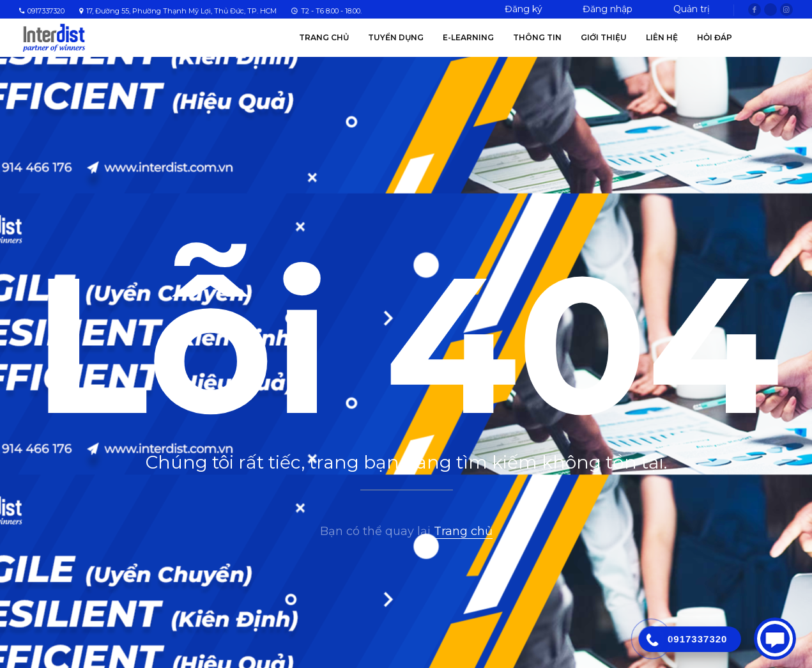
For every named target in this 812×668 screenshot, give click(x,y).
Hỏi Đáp (715, 37)
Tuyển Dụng (396, 37)
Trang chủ (324, 37)
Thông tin (537, 37)
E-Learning (468, 37)
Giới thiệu (604, 37)
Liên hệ (662, 37)
